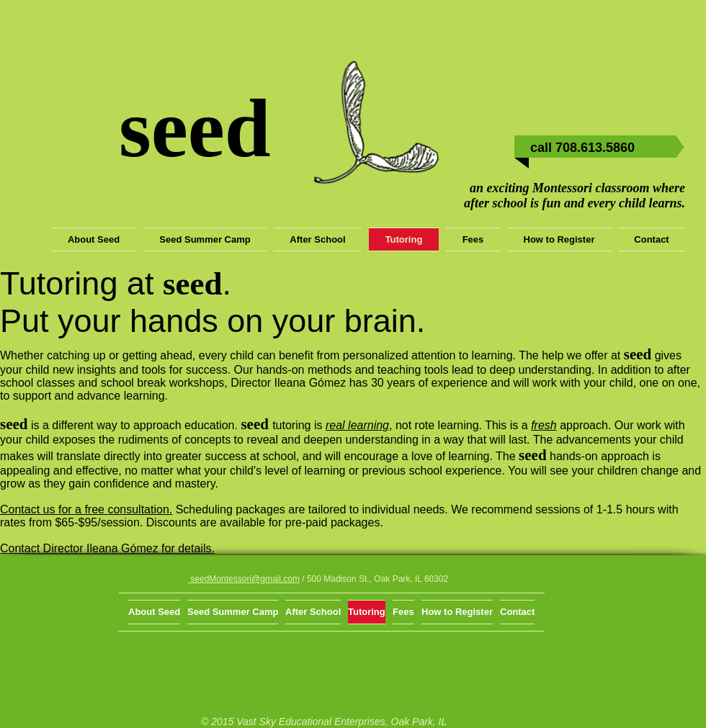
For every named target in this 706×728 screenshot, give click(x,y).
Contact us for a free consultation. (86, 509)
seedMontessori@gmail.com (244, 579)
